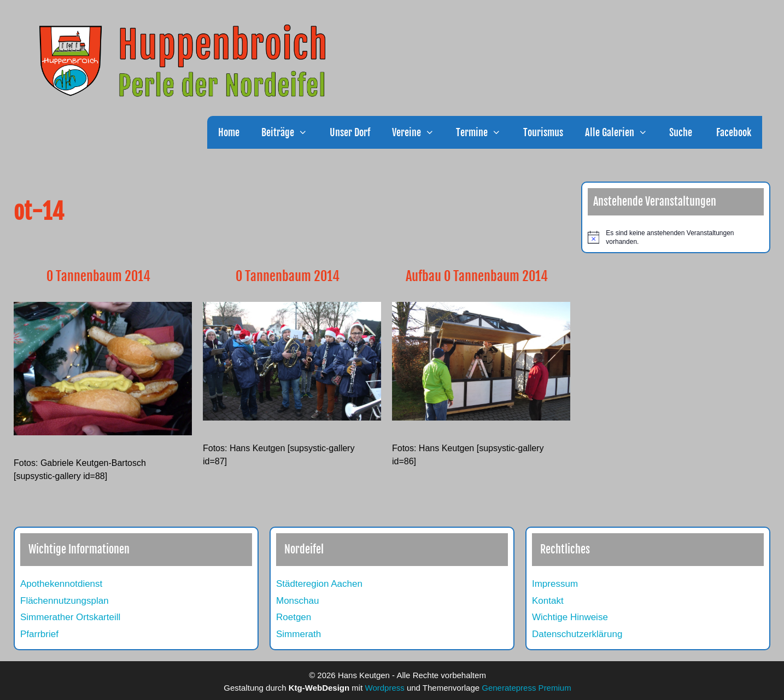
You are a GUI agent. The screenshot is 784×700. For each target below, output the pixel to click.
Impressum (555, 584)
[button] (306, 132)
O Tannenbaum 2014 (98, 276)
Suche (681, 132)
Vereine (419, 132)
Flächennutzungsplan (65, 601)
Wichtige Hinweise (570, 617)
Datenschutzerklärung (577, 634)
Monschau (297, 601)
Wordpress (385, 688)
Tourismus (543, 132)
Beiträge (290, 132)
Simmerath (299, 634)
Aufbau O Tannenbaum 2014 (477, 276)
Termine (484, 132)
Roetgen (294, 617)
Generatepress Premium (526, 688)
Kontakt (548, 601)
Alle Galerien (622, 132)
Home (229, 132)
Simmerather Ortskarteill (70, 617)
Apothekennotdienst (61, 584)
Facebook (733, 132)
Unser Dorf (350, 132)
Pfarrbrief (39, 634)
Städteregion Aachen (319, 584)
